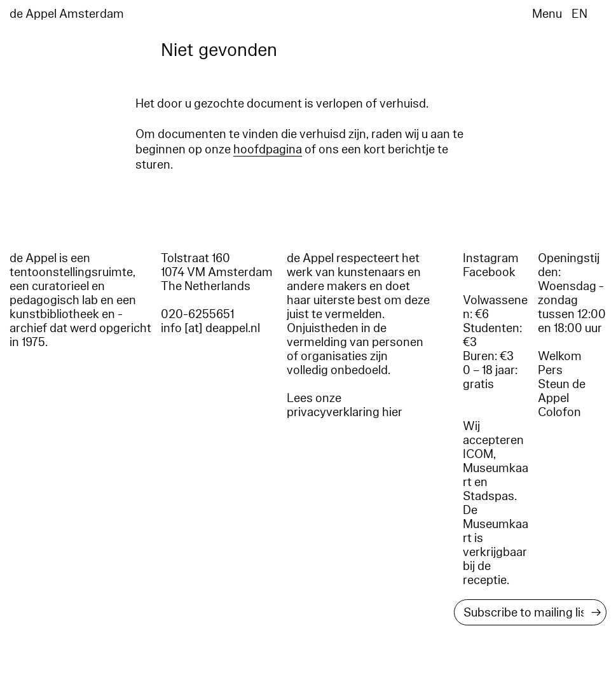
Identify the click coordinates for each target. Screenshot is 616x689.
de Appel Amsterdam (67, 14)
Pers (550, 370)
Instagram (491, 258)
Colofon (559, 412)
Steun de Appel (562, 391)
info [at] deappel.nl (210, 328)
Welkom (560, 356)
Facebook (489, 272)
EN (579, 14)
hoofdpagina (268, 150)
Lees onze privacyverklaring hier (345, 405)
